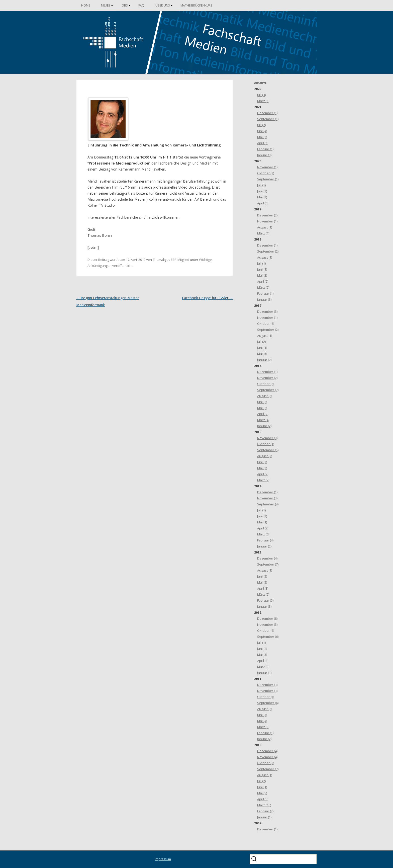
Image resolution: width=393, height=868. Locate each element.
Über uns (163, 5)
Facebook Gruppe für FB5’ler (207, 298)
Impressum (163, 859)
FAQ (141, 5)
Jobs (124, 5)
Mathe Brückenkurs (196, 5)
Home (86, 5)
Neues (106, 5)
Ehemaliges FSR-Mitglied (171, 260)
